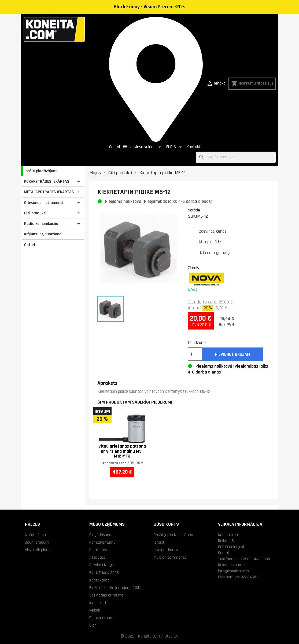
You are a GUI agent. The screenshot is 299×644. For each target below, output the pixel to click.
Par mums (98, 550)
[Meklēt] (236, 157)
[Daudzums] (195, 354)
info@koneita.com (233, 571)
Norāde (194, 210)
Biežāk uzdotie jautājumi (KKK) (115, 588)
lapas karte (99, 603)
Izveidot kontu (166, 550)
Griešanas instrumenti (44, 203)
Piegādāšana (100, 535)
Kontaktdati (99, 580)
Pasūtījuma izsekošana (173, 535)
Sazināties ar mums (106, 595)
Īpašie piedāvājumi (41, 171)
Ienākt (159, 542)
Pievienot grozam (233, 354)
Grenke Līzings (101, 565)
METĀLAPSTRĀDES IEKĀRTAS (49, 192)
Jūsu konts (166, 524)
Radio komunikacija (41, 224)
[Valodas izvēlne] (143, 147)
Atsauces (97, 557)
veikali (95, 610)
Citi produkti (35, 213)
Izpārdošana (35, 535)
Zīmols (193, 268)
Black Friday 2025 (104, 573)
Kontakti (194, 147)
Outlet (30, 245)
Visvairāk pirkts (38, 550)
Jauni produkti (37, 542)
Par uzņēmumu (102, 542)
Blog (93, 625)
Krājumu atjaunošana (43, 234)
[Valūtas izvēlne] (175, 147)
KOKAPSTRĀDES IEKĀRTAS (47, 181)
